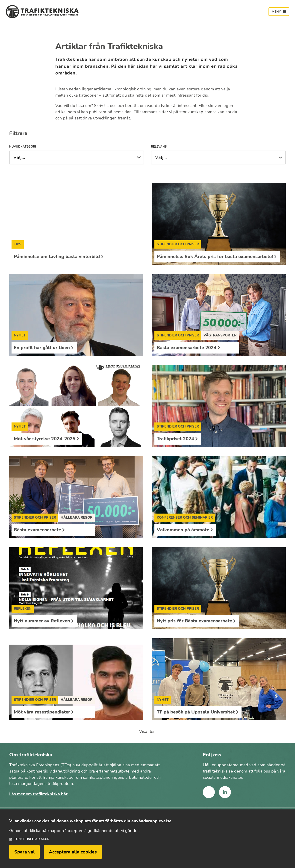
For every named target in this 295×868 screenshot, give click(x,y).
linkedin (225, 792)
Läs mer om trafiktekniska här (38, 794)
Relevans (159, 147)
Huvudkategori (23, 147)
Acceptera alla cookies (73, 852)
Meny (276, 12)
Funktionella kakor (32, 839)
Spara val (24, 852)
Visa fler (147, 731)
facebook (209, 792)
